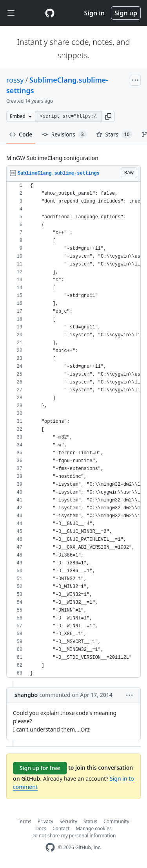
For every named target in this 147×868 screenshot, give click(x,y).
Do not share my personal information (74, 836)
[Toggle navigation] (11, 13)
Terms (24, 821)
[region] (73, 430)
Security (68, 821)
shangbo (26, 695)
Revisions (64, 135)
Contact (61, 828)
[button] (108, 116)
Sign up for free (40, 768)
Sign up (126, 13)
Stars (114, 135)
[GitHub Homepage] (50, 847)
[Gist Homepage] (50, 13)
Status (90, 821)
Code (21, 134)
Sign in (94, 13)
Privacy (45, 821)
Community (116, 821)
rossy (15, 80)
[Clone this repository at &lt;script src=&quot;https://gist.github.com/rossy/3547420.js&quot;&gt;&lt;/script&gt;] (68, 116)
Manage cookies (93, 828)
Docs (41, 828)
